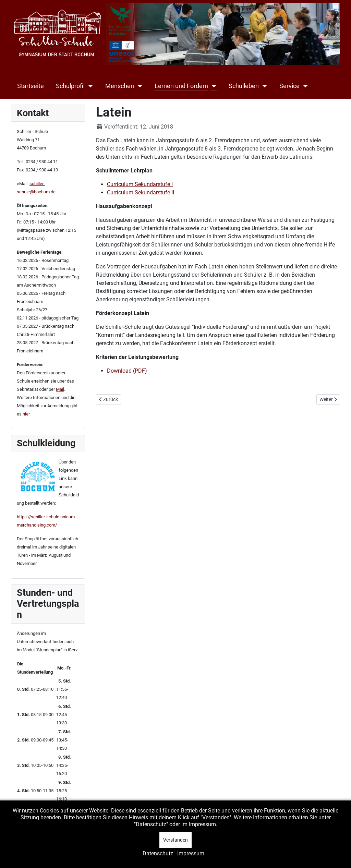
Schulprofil (70, 86)
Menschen (120, 86)
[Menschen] (138, 86)
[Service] (304, 86)
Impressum (191, 853)
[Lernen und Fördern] (212, 86)
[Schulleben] (263, 86)
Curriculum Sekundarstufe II (141, 192)
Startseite (31, 86)
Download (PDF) (127, 371)
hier (26, 414)
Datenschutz (158, 853)
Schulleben (244, 86)
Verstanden (175, 840)
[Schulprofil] (89, 86)
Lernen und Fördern (181, 86)
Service (289, 86)
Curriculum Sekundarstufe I (140, 184)
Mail (60, 389)
